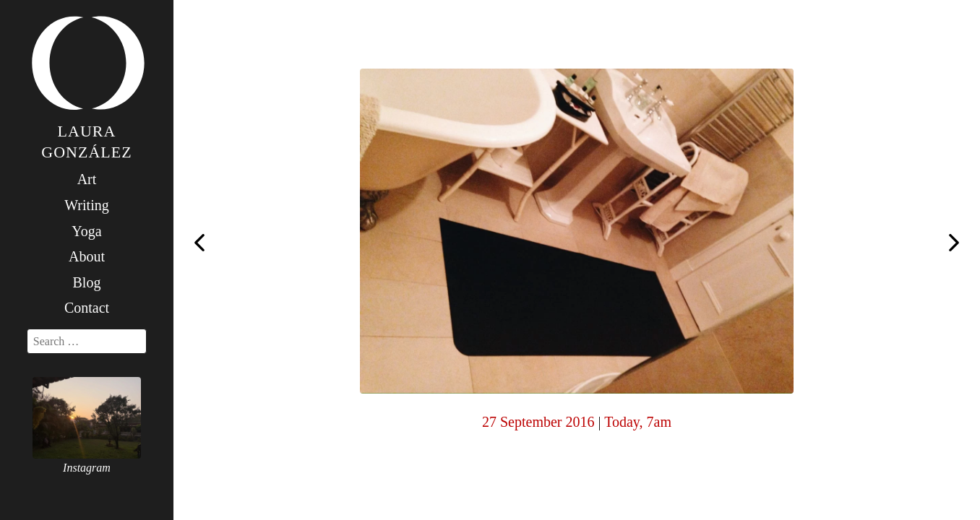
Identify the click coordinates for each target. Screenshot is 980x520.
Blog (87, 282)
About (87, 256)
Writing (86, 205)
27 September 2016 (538, 422)
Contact (87, 308)
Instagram (87, 468)
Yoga (86, 231)
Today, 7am (638, 422)
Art (87, 179)
